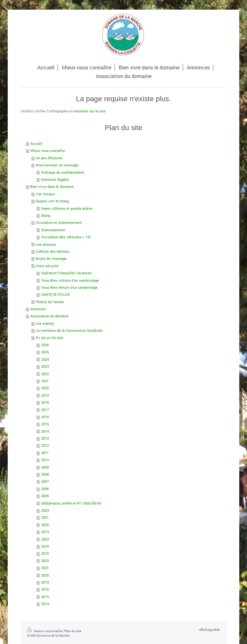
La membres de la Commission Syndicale (69, 330)
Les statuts (45, 323)
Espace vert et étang (52, 201)
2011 (45, 453)
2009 (45, 467)
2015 (45, 424)
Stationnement (53, 230)
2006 (45, 489)
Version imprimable (45, 631)
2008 (45, 474)
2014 (45, 431)
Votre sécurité (47, 266)
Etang (46, 215)
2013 (45, 438)
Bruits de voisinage (51, 258)
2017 (45, 410)
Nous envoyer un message (57, 165)
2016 (45, 417)
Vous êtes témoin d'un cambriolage (69, 287)
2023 (45, 366)
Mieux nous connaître (48, 150)
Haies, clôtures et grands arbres (67, 208)
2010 (45, 460)
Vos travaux (45, 194)
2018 (45, 402)
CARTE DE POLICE (55, 294)
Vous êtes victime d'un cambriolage (70, 280)
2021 (45, 381)
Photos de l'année (50, 302)
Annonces (38, 309)
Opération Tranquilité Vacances (66, 273)
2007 (45, 481)
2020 (45, 388)
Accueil (36, 143)
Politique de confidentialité (63, 172)
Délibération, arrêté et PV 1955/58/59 (71, 503)
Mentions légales (55, 179)
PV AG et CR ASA (50, 338)
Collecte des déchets (53, 251)
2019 (45, 395)
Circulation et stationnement (59, 222)
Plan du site (73, 631)
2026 (45, 345)
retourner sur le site (90, 111)
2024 (45, 359)
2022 (45, 374)
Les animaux (46, 244)
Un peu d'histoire (49, 158)
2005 (45, 496)
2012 (45, 445)
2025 (45, 352)
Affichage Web (210, 630)
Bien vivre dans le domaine (52, 186)
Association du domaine (50, 316)
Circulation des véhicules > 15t (66, 237)
